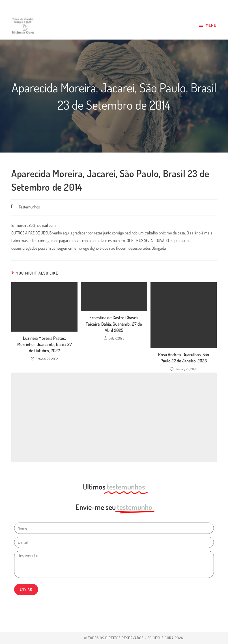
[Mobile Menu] (208, 25)
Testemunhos (29, 207)
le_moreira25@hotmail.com (34, 225)
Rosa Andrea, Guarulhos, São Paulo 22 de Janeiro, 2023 (184, 358)
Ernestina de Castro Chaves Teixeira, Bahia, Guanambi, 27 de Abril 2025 (114, 324)
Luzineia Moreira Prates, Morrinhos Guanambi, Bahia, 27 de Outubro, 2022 (45, 344)
